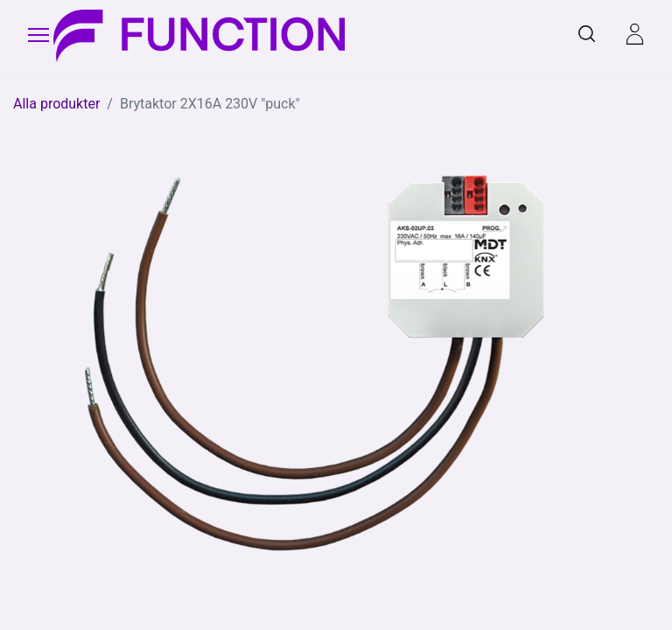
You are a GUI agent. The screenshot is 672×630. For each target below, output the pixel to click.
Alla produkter (56, 104)
